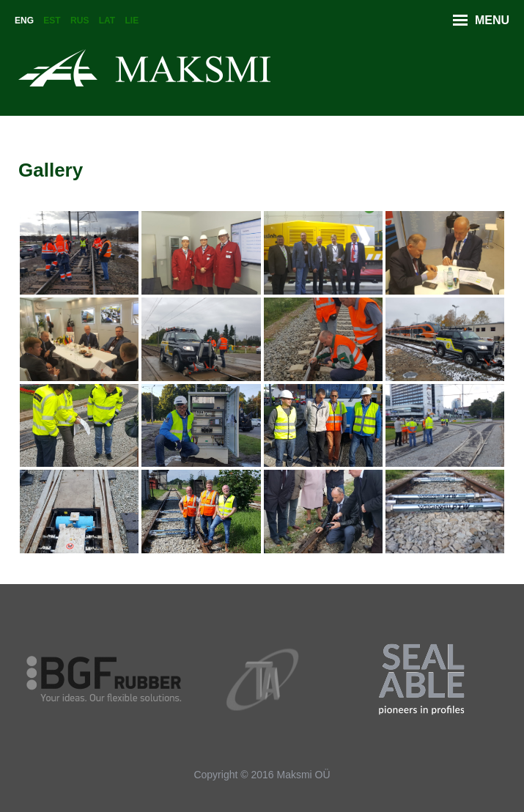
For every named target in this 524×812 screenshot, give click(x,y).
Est (52, 21)
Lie (132, 21)
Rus (80, 21)
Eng (24, 21)
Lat (107, 21)
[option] (104, 679)
